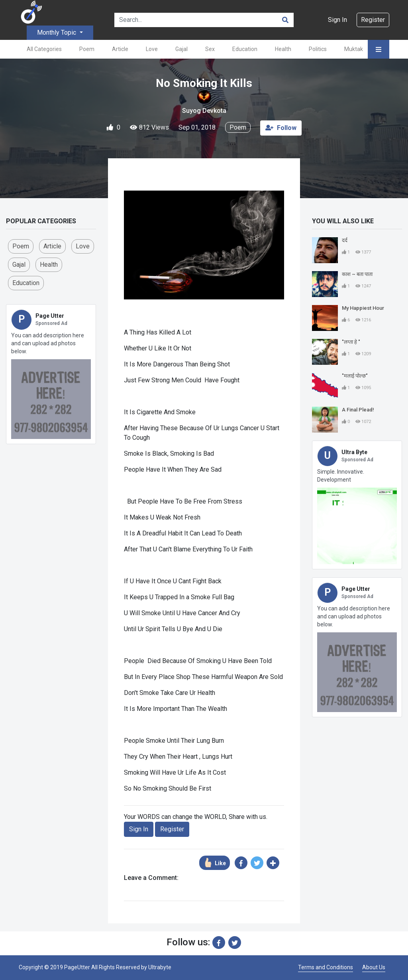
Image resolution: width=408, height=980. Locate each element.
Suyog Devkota (204, 111)
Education (245, 49)
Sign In (337, 20)
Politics (318, 49)
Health (283, 49)
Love (152, 49)
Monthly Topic (57, 32)
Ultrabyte (160, 967)
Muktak (354, 49)
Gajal (181, 49)
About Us (374, 967)
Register (373, 20)
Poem (87, 49)
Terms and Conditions (326, 967)
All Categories (44, 49)
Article (120, 49)
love (83, 246)
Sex (210, 49)
